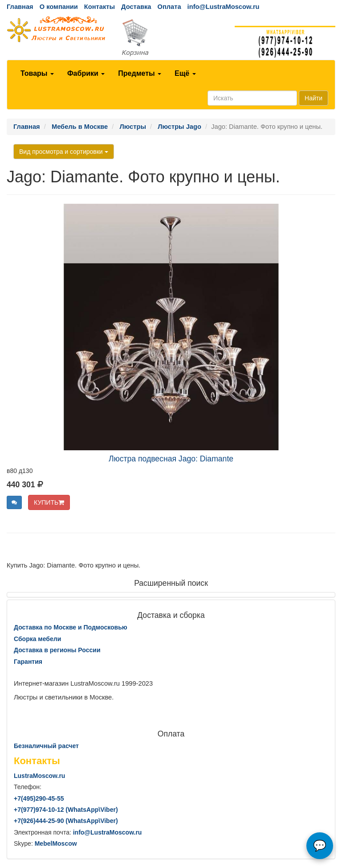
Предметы (140, 73)
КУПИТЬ (49, 502)
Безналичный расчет (46, 746)
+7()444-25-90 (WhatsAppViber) (66, 821)
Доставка (136, 7)
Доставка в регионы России (57, 650)
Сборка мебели (37, 639)
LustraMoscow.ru (39, 776)
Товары (37, 73)
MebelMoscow (56, 843)
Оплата (169, 7)
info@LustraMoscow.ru (224, 7)
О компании (59, 7)
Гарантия (28, 662)
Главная (20, 7)
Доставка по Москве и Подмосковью (71, 627)
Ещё (185, 73)
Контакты (100, 7)
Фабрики (86, 73)
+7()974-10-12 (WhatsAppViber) (66, 810)
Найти (313, 98)
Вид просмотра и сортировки (64, 152)
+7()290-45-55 (39, 798)
